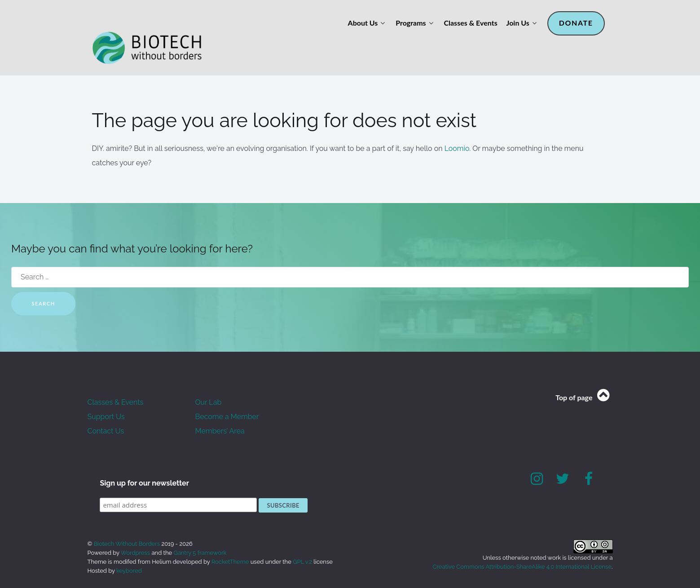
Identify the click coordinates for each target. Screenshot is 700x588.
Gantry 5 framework (200, 533)
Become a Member (227, 396)
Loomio (457, 128)
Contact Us (106, 411)
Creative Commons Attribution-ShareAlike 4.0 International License (522, 546)
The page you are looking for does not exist (293, 100)
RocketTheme (230, 542)
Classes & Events (116, 382)
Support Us (106, 396)
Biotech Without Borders (128, 524)
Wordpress (136, 533)
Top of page (584, 377)
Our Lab (209, 382)
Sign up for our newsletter (144, 463)
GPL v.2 (302, 542)
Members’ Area (220, 411)
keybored (129, 550)
